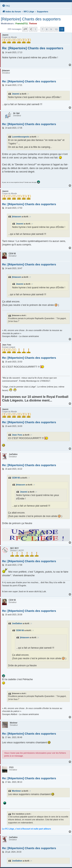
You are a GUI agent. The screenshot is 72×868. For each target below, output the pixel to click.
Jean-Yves (17, 435)
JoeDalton (17, 623)
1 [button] (35, 29)
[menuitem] (6, 6)
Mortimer (17, 791)
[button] (25, 29)
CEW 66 (16, 478)
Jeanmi (16, 94)
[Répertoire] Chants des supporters (31, 19)
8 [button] (47, 29)
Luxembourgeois (21, 137)
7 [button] (42, 29)
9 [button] (51, 29)
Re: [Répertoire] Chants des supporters (33, 48)
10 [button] (56, 29)
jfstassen (17, 217)
